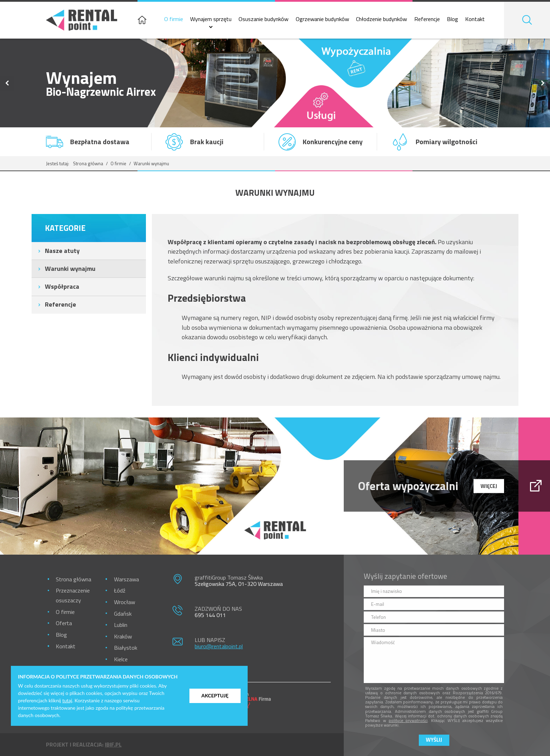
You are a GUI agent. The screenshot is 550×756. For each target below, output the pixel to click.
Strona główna (88, 163)
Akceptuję (215, 695)
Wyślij (434, 740)
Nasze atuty (62, 251)
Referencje (427, 19)
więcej (489, 486)
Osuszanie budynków (263, 19)
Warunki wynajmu (70, 269)
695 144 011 (210, 615)
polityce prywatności (408, 720)
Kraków (123, 636)
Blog (452, 19)
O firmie (174, 19)
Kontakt (475, 19)
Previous (7, 83)
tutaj (67, 700)
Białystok (126, 647)
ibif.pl (113, 744)
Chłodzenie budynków (381, 19)
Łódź (120, 590)
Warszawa (126, 579)
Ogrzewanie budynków (322, 19)
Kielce (121, 659)
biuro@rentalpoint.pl (219, 646)
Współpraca (62, 286)
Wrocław (125, 602)
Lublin (121, 625)
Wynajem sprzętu (211, 19)
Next (543, 83)
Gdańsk (123, 613)
